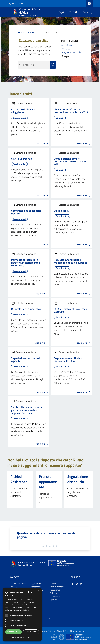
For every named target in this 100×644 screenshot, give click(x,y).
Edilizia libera (61, 211)
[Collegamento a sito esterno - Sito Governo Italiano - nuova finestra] (62, 637)
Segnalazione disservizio (78, 479)
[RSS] (76, 12)
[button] (65, 57)
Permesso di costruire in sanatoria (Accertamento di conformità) (26, 263)
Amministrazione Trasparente (57, 588)
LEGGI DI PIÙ (42, 144)
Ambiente (66, 49)
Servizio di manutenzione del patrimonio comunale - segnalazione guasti (27, 410)
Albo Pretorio (55, 584)
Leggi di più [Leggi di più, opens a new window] (24, 610)
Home (21, 33)
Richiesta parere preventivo (26, 309)
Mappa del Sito (63, 631)
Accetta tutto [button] (13, 632)
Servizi (31, 33)
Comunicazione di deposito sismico (26, 212)
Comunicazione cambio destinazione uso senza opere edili (70, 162)
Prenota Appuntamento (48, 482)
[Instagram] (73, 12)
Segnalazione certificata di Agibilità (26, 360)
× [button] (39, 591)
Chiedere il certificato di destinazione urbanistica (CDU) (71, 111)
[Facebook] (70, 12)
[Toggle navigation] (3, 12)
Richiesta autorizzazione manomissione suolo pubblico (71, 261)
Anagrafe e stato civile (71, 52)
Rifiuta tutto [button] (31, 632)
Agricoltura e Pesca (70, 45)
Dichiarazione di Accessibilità (56, 595)
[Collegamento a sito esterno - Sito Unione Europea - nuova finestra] (61, 564)
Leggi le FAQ (35, 584)
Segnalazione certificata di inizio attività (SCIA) (68, 360)
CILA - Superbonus (21, 159)
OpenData (54, 600)
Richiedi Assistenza (19, 479)
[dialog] (22, 615)
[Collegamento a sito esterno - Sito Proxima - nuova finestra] (54, 637)
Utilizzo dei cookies (77, 631)
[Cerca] (90, 12)
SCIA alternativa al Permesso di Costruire (71, 311)
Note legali (52, 631)
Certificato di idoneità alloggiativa (23, 111)
